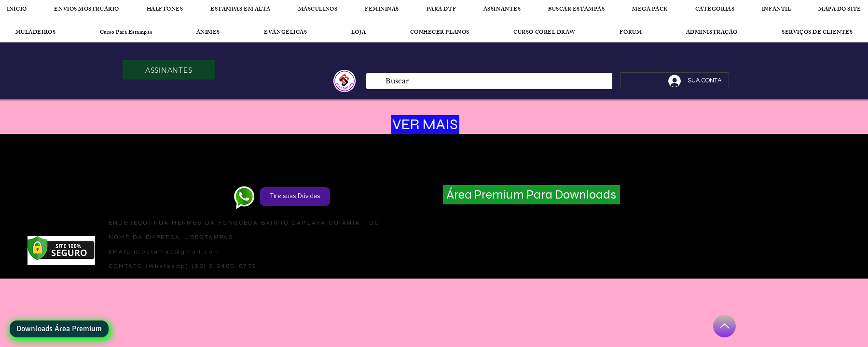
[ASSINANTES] (169, 70)
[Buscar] (489, 81)
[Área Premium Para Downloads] (531, 195)
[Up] (724, 326)
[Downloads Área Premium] (59, 329)
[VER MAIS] (425, 125)
